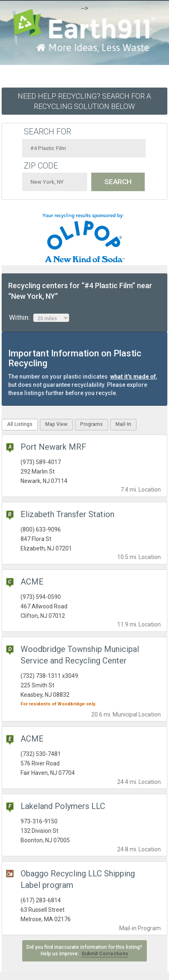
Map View (56, 424)
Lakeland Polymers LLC (63, 806)
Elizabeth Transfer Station (67, 514)
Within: (39, 318)
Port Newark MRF (53, 447)
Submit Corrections (105, 954)
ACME (32, 582)
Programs (91, 424)
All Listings (20, 424)
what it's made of (133, 377)
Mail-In (123, 424)
